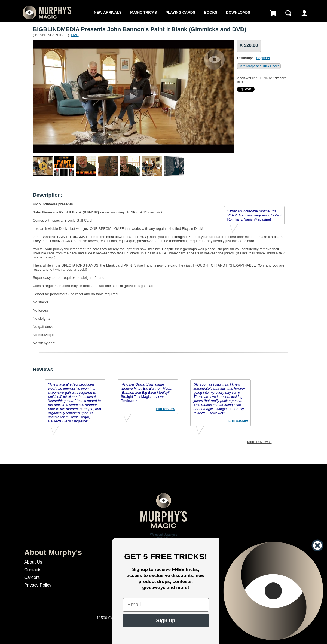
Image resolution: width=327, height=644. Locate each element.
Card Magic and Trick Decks (259, 66)
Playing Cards (180, 12)
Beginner (263, 58)
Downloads (238, 12)
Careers (32, 577)
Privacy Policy (38, 585)
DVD (75, 35)
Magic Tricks (143, 12)
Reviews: (44, 369)
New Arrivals (108, 12)
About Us (33, 562)
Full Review (166, 409)
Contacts (33, 570)
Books (211, 12)
